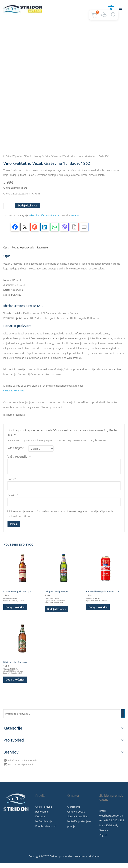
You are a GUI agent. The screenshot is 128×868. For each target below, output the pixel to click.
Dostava (40, 821)
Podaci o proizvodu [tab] (23, 251)
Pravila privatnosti (46, 831)
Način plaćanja (44, 826)
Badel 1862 (76, 219)
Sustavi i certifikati (78, 821)
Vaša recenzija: (19, 460)
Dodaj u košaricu (27, 209)
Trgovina (18, 160)
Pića (26, 160)
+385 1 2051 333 (114, 825)
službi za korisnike (14, 394)
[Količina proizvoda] (8, 210)
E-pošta (13, 499)
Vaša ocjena (17, 452)
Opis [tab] (6, 251)
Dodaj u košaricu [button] (15, 611)
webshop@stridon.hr (111, 820)
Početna (7, 160)
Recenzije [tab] (42, 251)
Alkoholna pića (37, 160)
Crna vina (57, 160)
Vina (48, 160)
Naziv (12, 483)
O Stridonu (74, 811)
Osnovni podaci (76, 816)
